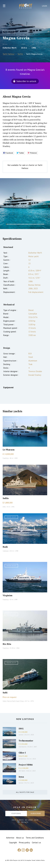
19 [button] (30, 224)
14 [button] (24, 224)
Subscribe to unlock (26, 81)
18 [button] (29, 224)
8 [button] (16, 224)
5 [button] (12, 224)
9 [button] (17, 224)
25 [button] (38, 224)
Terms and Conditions (35, 838)
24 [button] (37, 224)
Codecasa (6, 551)
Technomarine (26, 741)
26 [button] (40, 224)
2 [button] (8, 224)
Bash (5, 547)
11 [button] (20, 224)
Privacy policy (24, 843)
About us (20, 838)
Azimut (21, 735)
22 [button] (34, 224)
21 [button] (33, 224)
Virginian (8, 595)
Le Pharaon (9, 450)
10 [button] (18, 224)
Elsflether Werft (10, 48)
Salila (6, 498)
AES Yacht (22, 771)
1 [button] (6, 224)
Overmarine (23, 747)
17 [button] (28, 224)
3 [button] (9, 224)
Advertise (10, 838)
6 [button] (13, 224)
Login (45, 6)
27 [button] (41, 224)
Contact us (36, 843)
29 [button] (44, 224)
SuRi (5, 693)
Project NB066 (26, 765)
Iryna (21, 777)
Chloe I (22, 753)
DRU (4, 507)
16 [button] (26, 224)
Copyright (13, 843)
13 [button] (22, 224)
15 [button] (25, 224)
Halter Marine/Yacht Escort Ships (13, 701)
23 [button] (36, 224)
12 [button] (21, 224)
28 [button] (42, 224)
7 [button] (14, 224)
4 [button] (10, 224)
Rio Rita (7, 644)
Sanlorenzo (22, 759)
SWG (21, 729)
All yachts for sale (25, 792)
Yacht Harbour (26, 6)
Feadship (6, 458)
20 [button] (32, 224)
